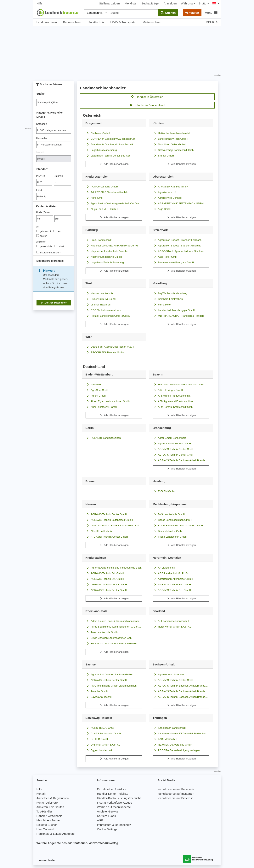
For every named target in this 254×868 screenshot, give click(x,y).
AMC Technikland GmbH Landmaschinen (111, 686)
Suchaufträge (150, 3)
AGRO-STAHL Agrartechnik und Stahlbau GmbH (181, 251)
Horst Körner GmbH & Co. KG (172, 627)
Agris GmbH (95, 198)
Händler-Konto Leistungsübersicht (119, 798)
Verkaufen (192, 13)
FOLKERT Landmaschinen (103, 438)
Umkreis (58, 176)
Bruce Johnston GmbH (168, 531)
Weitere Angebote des (77, 843)
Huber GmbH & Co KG (101, 299)
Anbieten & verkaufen (50, 807)
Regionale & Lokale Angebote (56, 834)
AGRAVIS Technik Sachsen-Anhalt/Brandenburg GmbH (181, 460)
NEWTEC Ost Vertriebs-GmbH (173, 745)
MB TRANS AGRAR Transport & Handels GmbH (181, 316)
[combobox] (54, 130)
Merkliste (131, 3)
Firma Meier (162, 305)
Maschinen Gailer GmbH (169, 144)
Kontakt (41, 794)
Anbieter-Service (108, 811)
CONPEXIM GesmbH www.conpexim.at (110, 139)
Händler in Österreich (147, 97)
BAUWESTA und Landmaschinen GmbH (178, 526)
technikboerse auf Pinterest (175, 798)
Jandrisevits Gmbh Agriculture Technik (110, 144)
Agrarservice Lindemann (169, 674)
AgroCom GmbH (97, 390)
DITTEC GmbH (97, 739)
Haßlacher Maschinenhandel (171, 133)
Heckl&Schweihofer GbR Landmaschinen (178, 384)
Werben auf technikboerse (114, 807)
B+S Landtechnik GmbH (169, 514)
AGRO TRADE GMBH (101, 728)
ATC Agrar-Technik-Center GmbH (107, 537)
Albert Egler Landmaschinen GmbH (108, 401)
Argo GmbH (162, 209)
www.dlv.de (47, 860)
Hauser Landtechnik (99, 293)
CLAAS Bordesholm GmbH (103, 733)
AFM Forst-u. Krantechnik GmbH (174, 407)
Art (38, 227)
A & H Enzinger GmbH (168, 390)
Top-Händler (44, 811)
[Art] (38, 231)
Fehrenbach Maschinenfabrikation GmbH (111, 644)
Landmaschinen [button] (47, 22)
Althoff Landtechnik (99, 531)
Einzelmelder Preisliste (112, 789)
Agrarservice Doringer (168, 198)
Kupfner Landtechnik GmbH (104, 257)
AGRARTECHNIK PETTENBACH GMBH (178, 203)
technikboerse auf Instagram (176, 794)
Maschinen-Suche (48, 820)
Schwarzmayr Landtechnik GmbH (174, 150)
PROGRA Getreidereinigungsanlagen (176, 750)
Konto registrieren (48, 803)
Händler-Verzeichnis (49, 816)
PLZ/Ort (41, 176)
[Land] (54, 196)
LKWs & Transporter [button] (123, 22)
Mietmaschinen (152, 22)
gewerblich (44, 246)
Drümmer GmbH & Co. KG (103, 745)
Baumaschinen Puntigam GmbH (173, 262)
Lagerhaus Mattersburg (101, 150)
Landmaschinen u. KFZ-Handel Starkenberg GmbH (181, 733)
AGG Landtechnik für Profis (171, 573)
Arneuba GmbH (97, 691)
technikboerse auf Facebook (176, 789)
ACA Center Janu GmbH (102, 187)
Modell (40, 152)
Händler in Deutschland (147, 105)
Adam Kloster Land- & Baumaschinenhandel (113, 621)
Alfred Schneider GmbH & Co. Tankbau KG (112, 526)
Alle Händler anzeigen (114, 164)
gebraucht (44, 231)
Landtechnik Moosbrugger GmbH (174, 310)
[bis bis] (63, 219)
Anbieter (41, 242)
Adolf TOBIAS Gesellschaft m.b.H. (107, 192)
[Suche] (54, 102)
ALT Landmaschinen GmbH (171, 621)
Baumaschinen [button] (73, 22)
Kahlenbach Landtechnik (169, 728)
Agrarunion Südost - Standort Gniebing (177, 246)
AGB (100, 820)
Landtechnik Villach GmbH (170, 139)
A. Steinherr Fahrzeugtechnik (172, 396)
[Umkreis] (62, 182)
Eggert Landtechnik (99, 750)
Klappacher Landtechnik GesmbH (107, 251)
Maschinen (54, 303)
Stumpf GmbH (163, 156)
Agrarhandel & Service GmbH (172, 443)
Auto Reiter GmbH (166, 257)
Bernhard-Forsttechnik (168, 299)
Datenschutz (123, 825)
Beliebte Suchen (47, 825)
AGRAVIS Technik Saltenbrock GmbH (109, 520)
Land (39, 190)
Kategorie (42, 124)
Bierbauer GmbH (98, 133)
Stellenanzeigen (109, 3)
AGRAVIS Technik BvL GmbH (105, 573)
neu (57, 231)
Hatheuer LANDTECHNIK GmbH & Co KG (112, 246)
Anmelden (170, 3)
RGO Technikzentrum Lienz (104, 310)
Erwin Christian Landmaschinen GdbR (110, 638)
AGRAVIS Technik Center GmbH (174, 449)
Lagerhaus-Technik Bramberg (105, 262)
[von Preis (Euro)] (45, 219)
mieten (42, 236)
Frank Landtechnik (99, 240)
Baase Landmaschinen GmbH (172, 520)
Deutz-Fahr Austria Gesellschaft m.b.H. (110, 347)
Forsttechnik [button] (96, 22)
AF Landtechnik (164, 568)
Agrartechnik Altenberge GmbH (173, 579)
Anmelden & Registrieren (53, 798)
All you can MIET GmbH (102, 209)
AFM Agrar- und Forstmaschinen (174, 401)
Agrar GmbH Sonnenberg (170, 438)
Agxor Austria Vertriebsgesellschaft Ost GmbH (114, 203)
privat (59, 246)
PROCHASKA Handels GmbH (105, 352)
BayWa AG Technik (99, 697)
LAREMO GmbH (165, 739)
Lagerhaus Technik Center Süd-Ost (108, 156)
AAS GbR (94, 384)
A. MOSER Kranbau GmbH (171, 187)
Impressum (104, 825)
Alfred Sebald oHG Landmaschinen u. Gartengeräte (114, 627)
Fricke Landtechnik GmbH (170, 537)
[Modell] (54, 159)
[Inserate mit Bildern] (38, 252)
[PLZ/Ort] (44, 182)
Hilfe (40, 3)
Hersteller (42, 138)
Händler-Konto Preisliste (113, 794)
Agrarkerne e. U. (165, 192)
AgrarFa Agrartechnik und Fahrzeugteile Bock (114, 568)
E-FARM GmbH (164, 491)
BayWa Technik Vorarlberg (170, 293)
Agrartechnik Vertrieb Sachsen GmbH (109, 674)
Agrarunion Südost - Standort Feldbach (177, 240)
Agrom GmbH (96, 396)
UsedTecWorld (46, 829)
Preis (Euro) (43, 212)
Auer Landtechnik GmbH (102, 407)
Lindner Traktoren (98, 305)
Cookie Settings (107, 829)
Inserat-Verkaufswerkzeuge (115, 803)
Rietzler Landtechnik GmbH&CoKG (108, 316)
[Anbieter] (38, 246)
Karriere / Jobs (106, 816)
